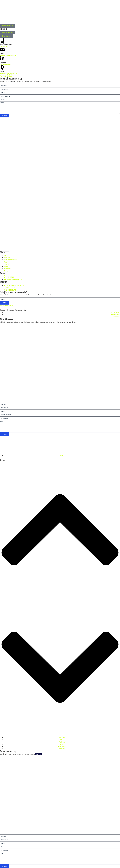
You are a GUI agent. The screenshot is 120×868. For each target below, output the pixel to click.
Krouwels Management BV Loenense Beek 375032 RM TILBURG (9, 75)
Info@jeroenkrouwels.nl (8, 55)
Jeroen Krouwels (6, 64)
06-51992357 (4, 46)
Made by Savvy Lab (6, 306)
